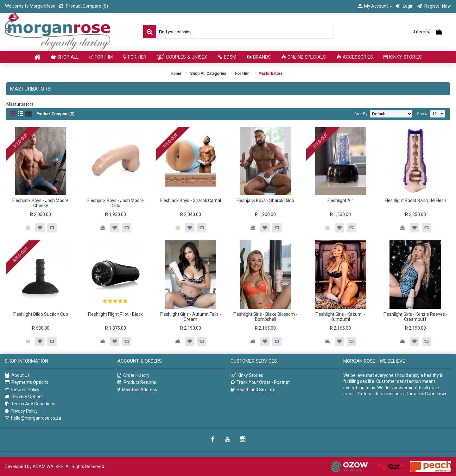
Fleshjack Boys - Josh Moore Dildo (116, 203)
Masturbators (270, 73)
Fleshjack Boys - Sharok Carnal (191, 200)
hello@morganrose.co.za (33, 418)
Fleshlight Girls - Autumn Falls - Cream (191, 317)
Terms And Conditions (30, 404)
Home (176, 73)
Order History (133, 375)
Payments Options (27, 382)
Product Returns (137, 382)
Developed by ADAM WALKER (34, 466)
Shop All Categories (208, 73)
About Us (17, 376)
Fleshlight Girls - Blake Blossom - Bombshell (265, 317)
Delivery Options (24, 397)
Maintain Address (137, 390)
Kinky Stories (247, 375)
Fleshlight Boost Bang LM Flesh (415, 200)
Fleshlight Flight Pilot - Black (115, 314)
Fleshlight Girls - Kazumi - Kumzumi (340, 317)
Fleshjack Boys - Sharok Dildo (265, 200)
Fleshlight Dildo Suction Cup (41, 314)
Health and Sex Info (253, 390)
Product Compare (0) (55, 114)
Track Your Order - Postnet (260, 382)
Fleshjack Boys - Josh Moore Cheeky (41, 203)
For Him (242, 73)
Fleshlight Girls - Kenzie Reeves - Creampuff (415, 317)
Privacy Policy (21, 411)
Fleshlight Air (340, 200)
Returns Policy (22, 390)
